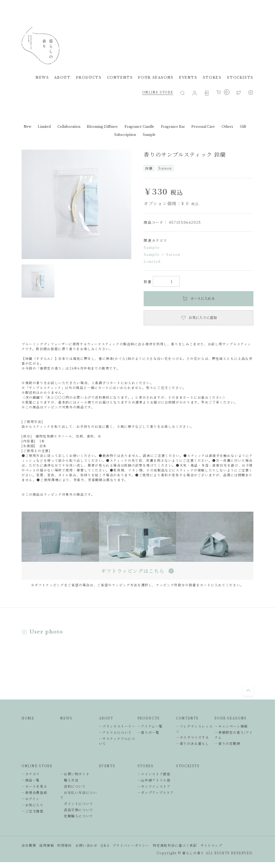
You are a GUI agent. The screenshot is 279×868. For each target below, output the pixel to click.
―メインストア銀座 (154, 774)
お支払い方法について (78, 795)
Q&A (105, 845)
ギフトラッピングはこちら (137, 571)
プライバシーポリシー (131, 845)
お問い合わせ (87, 845)
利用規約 (64, 845)
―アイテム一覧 (150, 726)
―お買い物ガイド (75, 774)
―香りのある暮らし (193, 743)
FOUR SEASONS (156, 77)
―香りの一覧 (149, 732)
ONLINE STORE (158, 92)
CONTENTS (120, 77)
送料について (73, 786)
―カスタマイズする (193, 737)
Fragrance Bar (173, 127)
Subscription (125, 135)
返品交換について (77, 810)
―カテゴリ (31, 774)
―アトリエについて (116, 732)
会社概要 (29, 845)
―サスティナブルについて (117, 741)
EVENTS (188, 77)
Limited (44, 127)
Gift (243, 127)
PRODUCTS (89, 77)
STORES (212, 77)
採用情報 (47, 845)
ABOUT (62, 77)
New (27, 127)
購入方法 (69, 780)
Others (227, 127)
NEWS (42, 77)
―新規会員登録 (34, 792)
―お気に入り (33, 805)
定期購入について (77, 816)
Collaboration (69, 127)
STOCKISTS (240, 77)
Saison (173, 254)
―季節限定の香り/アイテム (234, 735)
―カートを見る (34, 786)
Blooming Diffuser (102, 127)
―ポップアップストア (156, 792)
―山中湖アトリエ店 (154, 780)
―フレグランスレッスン (194, 728)
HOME (28, 718)
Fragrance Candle (139, 127)
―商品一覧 (31, 780)
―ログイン (31, 799)
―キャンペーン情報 (231, 726)
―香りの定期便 (227, 743)
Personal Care (203, 127)
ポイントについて (77, 803)
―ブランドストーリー (117, 726)
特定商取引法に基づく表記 (175, 845)
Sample (149, 135)
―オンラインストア (154, 786)
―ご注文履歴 (33, 811)
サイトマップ (211, 845)
